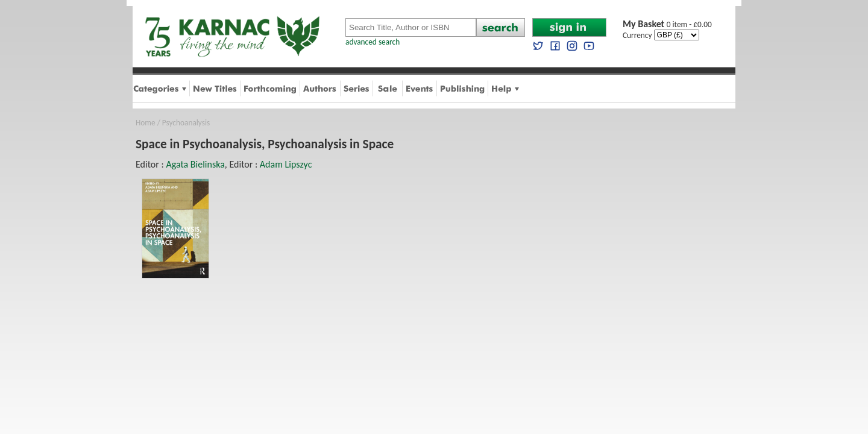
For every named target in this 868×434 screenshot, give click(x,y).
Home (146, 123)
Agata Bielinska (195, 164)
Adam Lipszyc (286, 164)
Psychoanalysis (186, 123)
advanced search (373, 42)
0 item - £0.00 (667, 24)
